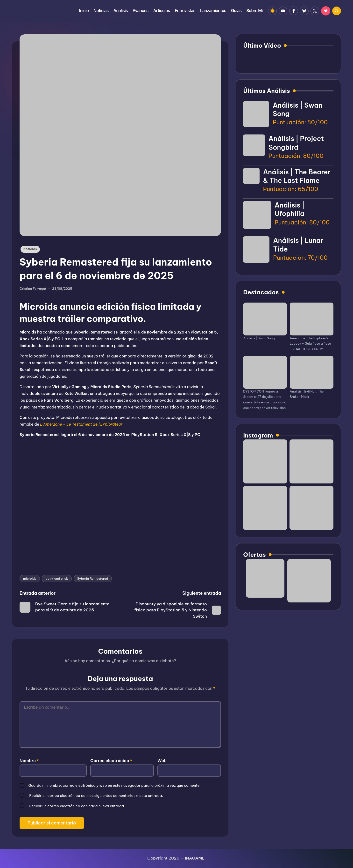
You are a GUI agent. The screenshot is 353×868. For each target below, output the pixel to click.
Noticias (30, 249)
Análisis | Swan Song (259, 338)
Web (162, 761)
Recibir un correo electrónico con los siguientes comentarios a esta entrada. (96, 796)
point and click (57, 579)
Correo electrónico (111, 761)
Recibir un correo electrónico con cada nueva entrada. (77, 806)
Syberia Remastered (93, 579)
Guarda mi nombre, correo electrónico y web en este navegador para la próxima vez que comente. (114, 785)
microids (30, 579)
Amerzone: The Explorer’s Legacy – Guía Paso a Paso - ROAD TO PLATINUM (310, 344)
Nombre (29, 761)
